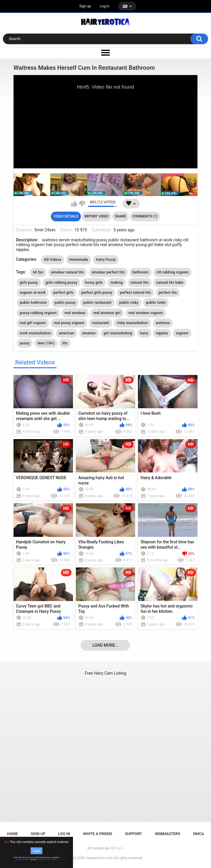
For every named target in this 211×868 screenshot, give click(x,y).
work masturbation (35, 333)
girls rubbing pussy (62, 283)
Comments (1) (145, 216)
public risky (129, 303)
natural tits (140, 283)
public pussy (65, 303)
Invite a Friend (98, 834)
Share (120, 216)
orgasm (182, 333)
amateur (89, 333)
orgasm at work (33, 293)
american (67, 333)
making (117, 283)
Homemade (79, 260)
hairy (144, 333)
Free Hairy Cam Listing (105, 673)
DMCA (198, 834)
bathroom (140, 272)
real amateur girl (107, 313)
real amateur (75, 313)
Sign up (85, 6)
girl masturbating (118, 333)
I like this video (74, 204)
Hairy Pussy (106, 260)
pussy (25, 343)
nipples (162, 333)
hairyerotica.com (99, 858)
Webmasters (167, 834)
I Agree (36, 851)
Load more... (105, 645)
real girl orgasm (33, 323)
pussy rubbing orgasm (38, 313)
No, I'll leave (53, 859)
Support (134, 834)
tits (65, 343)
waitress (163, 323)
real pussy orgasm (69, 323)
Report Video (96, 216)
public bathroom (33, 303)
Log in (105, 6)
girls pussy (29, 283)
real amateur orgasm (146, 313)
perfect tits (168, 293)
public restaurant (97, 303)
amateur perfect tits (108, 272)
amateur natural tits (68, 272)
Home (13, 834)
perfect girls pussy (97, 293)
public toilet (156, 303)
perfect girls (63, 293)
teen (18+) (46, 343)
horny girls (94, 283)
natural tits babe (170, 283)
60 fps (38, 272)
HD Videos (53, 260)
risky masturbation (132, 323)
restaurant (101, 323)
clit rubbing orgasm (172, 272)
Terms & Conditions (23, 859)
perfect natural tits (136, 293)
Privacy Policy (42, 859)
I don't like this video (82, 204)
